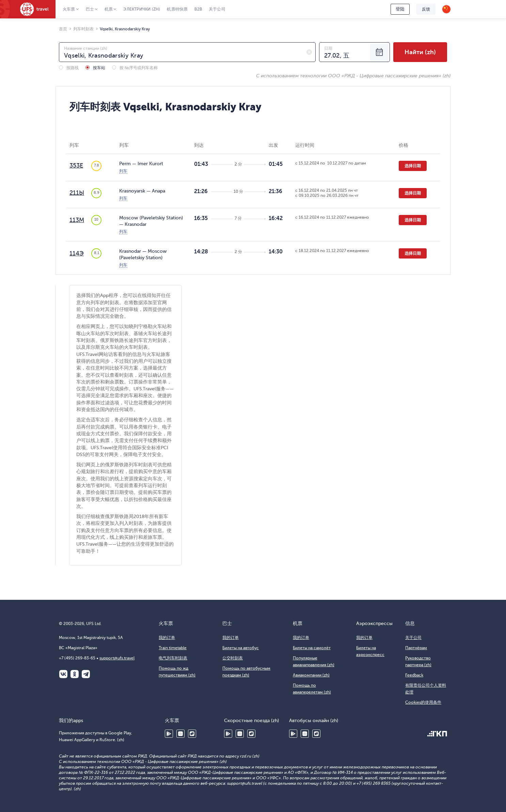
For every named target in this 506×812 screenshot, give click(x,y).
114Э (77, 253)
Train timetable (173, 648)
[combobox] (187, 52)
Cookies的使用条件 (423, 702)
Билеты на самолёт (312, 648)
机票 (109, 9)
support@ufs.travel (117, 658)
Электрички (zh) (142, 9)
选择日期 (413, 166)
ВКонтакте (63, 674)
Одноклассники (75, 674)
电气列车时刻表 (173, 658)
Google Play (169, 734)
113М (77, 220)
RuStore (192, 734)
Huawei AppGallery (180, 734)
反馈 (426, 9)
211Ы (77, 193)
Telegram (86, 674)
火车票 (69, 9)
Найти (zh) (420, 52)
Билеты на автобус (241, 648)
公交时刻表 (233, 658)
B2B (198, 9)
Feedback (414, 675)
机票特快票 (177, 9)
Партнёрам (416, 648)
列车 (123, 171)
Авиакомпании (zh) (311, 675)
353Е (76, 166)
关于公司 (217, 9)
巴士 (90, 9)
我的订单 (167, 638)
